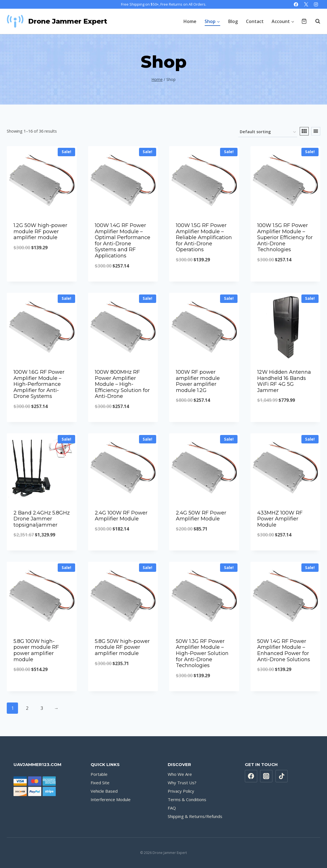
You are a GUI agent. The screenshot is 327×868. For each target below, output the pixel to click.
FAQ (172, 808)
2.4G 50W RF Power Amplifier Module (201, 516)
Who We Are (180, 774)
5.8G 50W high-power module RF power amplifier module (122, 647)
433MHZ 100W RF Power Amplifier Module (280, 519)
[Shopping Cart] (304, 21)
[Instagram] (316, 4)
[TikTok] (282, 776)
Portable (99, 774)
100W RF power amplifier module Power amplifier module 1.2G (198, 381)
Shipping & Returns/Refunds (195, 816)
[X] (306, 4)
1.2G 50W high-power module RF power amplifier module (40, 231)
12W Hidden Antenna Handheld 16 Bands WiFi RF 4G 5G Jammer (284, 381)
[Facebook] (296, 4)
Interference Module (111, 799)
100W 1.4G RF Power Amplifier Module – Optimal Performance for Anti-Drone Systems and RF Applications (123, 241)
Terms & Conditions (187, 799)
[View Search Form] (315, 21)
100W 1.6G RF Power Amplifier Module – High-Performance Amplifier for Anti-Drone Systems (39, 384)
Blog (233, 21)
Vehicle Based (104, 791)
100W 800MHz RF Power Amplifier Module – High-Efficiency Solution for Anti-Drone (122, 384)
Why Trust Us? (182, 783)
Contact (255, 21)
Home (190, 21)
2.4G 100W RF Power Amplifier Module (121, 516)
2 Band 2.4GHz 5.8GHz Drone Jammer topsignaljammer (42, 519)
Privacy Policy (181, 791)
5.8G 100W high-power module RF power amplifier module (36, 650)
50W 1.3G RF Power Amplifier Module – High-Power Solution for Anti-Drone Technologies (202, 653)
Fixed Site (100, 783)
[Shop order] (268, 132)
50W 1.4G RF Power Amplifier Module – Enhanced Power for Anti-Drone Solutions (284, 650)
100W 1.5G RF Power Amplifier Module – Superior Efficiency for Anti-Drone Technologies (285, 237)
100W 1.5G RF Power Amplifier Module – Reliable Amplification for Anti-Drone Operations (204, 237)
